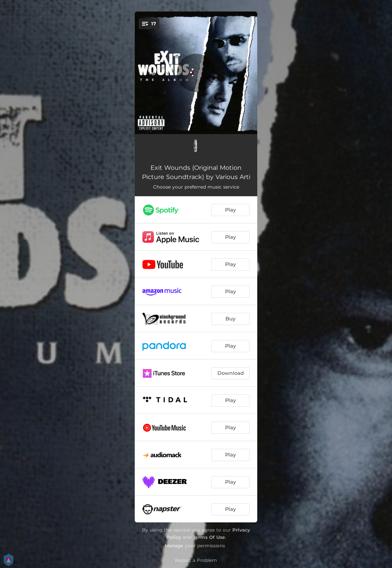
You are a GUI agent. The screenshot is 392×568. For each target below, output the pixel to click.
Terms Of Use (209, 537)
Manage (174, 546)
